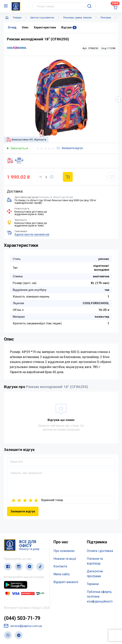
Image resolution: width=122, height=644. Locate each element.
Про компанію (64, 551)
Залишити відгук (70, 148)
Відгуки (69, 28)
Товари (17, 18)
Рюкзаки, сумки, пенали (77, 18)
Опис (25, 27)
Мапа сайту (62, 574)
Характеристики (45, 27)
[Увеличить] (52, 177)
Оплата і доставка (100, 551)
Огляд (12, 27)
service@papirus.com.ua (23, 626)
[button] (118, 99)
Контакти (60, 566)
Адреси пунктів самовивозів (32, 234)
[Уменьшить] (41, 177)
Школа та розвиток (42, 18)
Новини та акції (65, 559)
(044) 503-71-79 (22, 618)
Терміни (93, 584)
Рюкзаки (106, 18)
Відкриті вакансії (66, 582)
